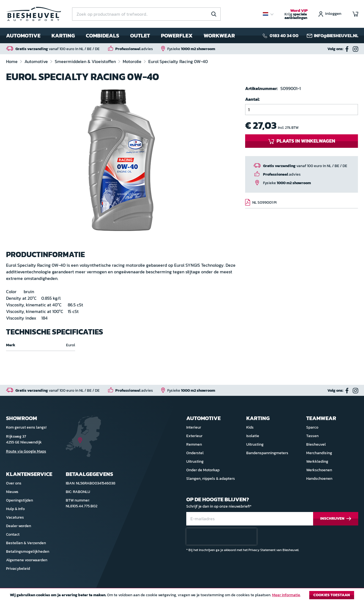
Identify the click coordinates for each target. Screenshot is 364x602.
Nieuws (12, 492)
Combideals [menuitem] (102, 36)
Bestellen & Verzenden (26, 543)
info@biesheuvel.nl (336, 36)
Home (12, 61)
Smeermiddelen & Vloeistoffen (86, 61)
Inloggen (333, 14)
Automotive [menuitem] (23, 36)
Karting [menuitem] (63, 36)
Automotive (37, 61)
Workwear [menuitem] (219, 36)
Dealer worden (19, 526)
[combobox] (146, 14)
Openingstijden (20, 500)
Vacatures (15, 517)
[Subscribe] (336, 519)
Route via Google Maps (26, 451)
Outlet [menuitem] (140, 36)
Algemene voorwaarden (27, 560)
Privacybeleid (18, 569)
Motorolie (133, 61)
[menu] (121, 36)
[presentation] (221, 536)
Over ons (14, 483)
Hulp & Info (15, 509)
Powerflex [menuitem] (177, 36)
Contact (13, 534)
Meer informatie (286, 595)
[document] (182, 596)
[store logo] (34, 14)
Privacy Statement (262, 550)
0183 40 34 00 (284, 36)
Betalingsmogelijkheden (28, 551)
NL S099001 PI (264, 202)
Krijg (296, 14)
